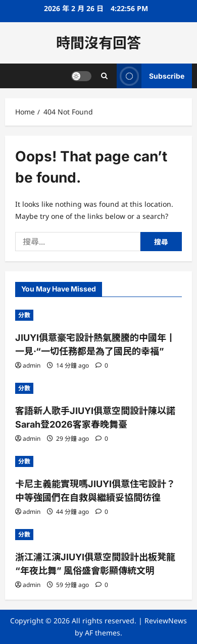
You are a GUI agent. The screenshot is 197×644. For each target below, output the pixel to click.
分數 (24, 315)
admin (32, 365)
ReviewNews (166, 621)
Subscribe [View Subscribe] (151, 76)
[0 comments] (102, 365)
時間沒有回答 (98, 43)
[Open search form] (104, 76)
